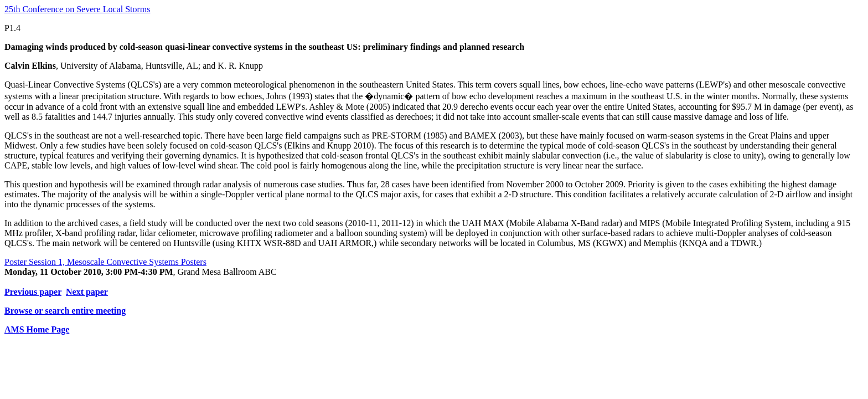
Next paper (87, 292)
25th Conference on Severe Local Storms (77, 9)
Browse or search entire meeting (65, 311)
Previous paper (33, 292)
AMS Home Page (37, 329)
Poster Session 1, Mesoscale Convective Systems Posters (105, 262)
